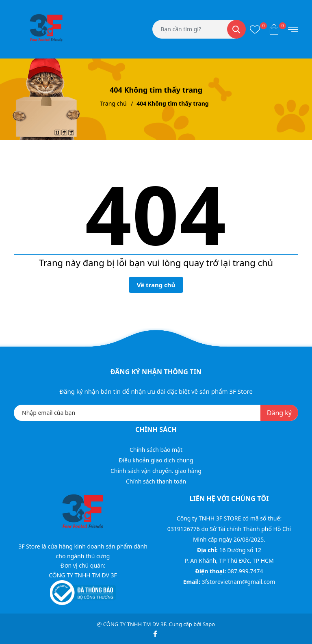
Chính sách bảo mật (156, 450)
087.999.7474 (245, 571)
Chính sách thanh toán (156, 481)
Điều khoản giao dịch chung (156, 460)
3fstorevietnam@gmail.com (238, 582)
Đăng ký (279, 413)
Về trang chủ (156, 285)
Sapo (209, 624)
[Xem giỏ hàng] (274, 29)
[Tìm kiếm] (236, 29)
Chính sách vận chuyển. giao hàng (156, 471)
